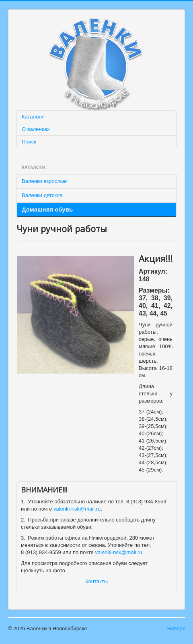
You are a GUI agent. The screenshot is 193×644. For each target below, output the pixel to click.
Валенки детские (42, 195)
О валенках (36, 129)
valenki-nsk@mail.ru (77, 509)
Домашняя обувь (47, 209)
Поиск (29, 142)
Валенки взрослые (44, 181)
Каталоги (33, 117)
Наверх (176, 628)
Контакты (96, 581)
